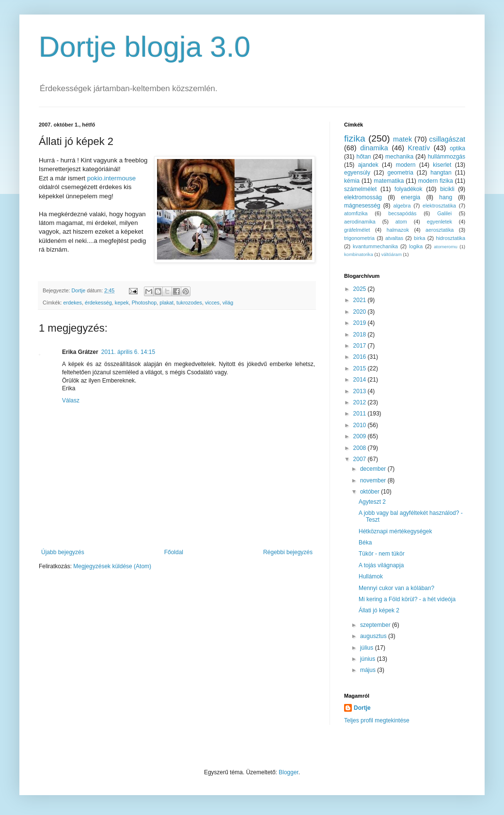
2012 (361, 402)
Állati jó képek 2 (379, 610)
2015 (361, 368)
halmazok (398, 230)
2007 (361, 459)
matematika (389, 181)
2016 (361, 357)
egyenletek (440, 222)
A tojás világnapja (381, 565)
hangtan (441, 173)
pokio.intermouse (111, 178)
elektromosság (363, 197)
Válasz (71, 400)
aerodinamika (360, 222)
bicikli (447, 189)
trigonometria (359, 238)
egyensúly (357, 173)
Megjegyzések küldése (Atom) (112, 566)
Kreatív (419, 148)
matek (402, 139)
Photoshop (144, 303)
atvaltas (394, 238)
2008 (361, 448)
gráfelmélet (357, 230)
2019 (361, 323)
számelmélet (360, 189)
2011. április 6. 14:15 (128, 352)
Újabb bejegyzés (63, 552)
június (369, 659)
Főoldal (174, 552)
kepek (122, 303)
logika (416, 246)
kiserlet (442, 165)
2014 (361, 380)
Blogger (289, 772)
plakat (166, 303)
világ (228, 303)
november (374, 480)
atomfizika (356, 213)
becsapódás (402, 213)
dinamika (374, 148)
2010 (361, 425)
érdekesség (98, 303)
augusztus (374, 636)
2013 (361, 391)
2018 (361, 335)
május (369, 670)
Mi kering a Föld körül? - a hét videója (407, 599)
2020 (361, 312)
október (370, 492)
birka (419, 238)
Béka (365, 543)
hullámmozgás (447, 157)
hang (446, 197)
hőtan (363, 157)
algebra (402, 206)
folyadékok (408, 189)
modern (406, 165)
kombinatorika (359, 254)
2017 (361, 346)
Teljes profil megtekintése (377, 720)
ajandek (368, 165)
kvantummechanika (375, 246)
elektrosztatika (439, 206)
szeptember (376, 625)
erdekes (73, 303)
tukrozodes (189, 303)
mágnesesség (362, 206)
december (374, 469)
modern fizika (436, 181)
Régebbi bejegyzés (288, 552)
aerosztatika (440, 230)
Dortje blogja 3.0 (145, 47)
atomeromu (446, 247)
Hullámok (371, 576)
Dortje (362, 708)
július (368, 648)
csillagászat (447, 139)
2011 (361, 414)
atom (401, 222)
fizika (355, 138)
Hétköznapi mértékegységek (395, 531)
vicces (212, 303)
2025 (361, 289)
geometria (400, 173)
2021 (361, 300)
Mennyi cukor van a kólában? (396, 588)
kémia (352, 181)
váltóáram (392, 254)
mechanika (399, 157)
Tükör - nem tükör (382, 554)
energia (410, 197)
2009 (361, 436)
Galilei (444, 213)
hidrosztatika (450, 238)
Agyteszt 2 (372, 502)
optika (457, 148)
